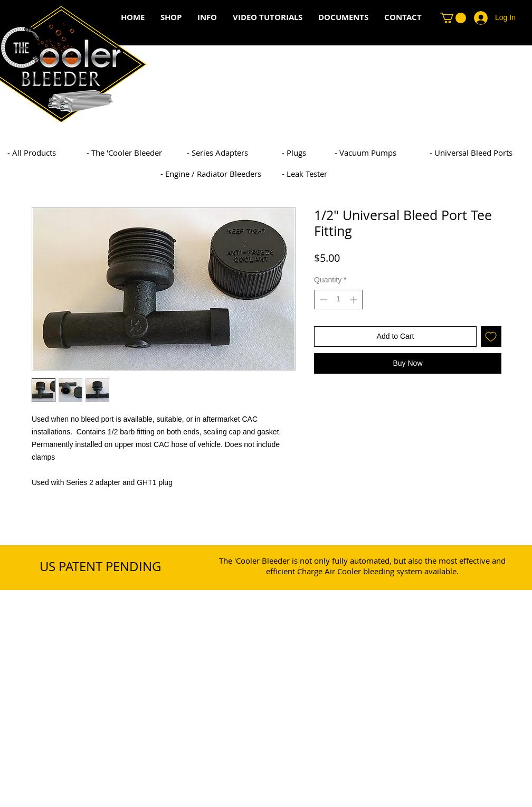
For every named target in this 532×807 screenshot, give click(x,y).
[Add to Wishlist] (491, 336)
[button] (453, 18)
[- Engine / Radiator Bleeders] (221, 174)
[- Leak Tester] (343, 174)
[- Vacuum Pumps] (395, 153)
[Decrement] (322, 300)
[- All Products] (68, 153)
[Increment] (354, 300)
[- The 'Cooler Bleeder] (147, 153)
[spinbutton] (338, 300)
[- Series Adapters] (248, 153)
